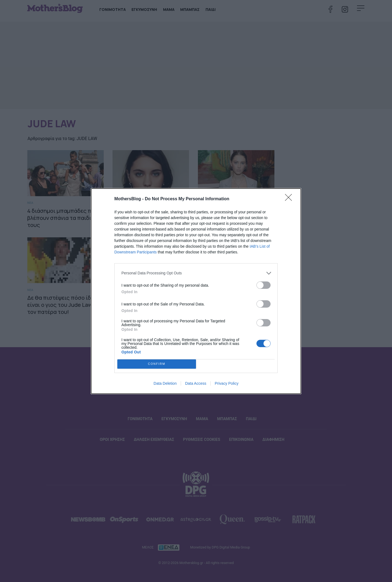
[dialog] (196, 291)
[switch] (264, 285)
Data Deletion (165, 383)
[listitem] (196, 273)
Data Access (196, 383)
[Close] (290, 199)
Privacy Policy (227, 383)
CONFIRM (157, 364)
